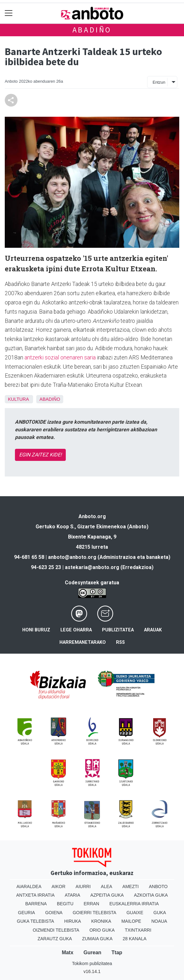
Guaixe (135, 913)
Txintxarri (138, 930)
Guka (160, 913)
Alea (106, 886)
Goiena (54, 913)
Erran (91, 904)
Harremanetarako (83, 642)
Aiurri (83, 886)
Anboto (158, 886)
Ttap (117, 952)
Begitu (65, 904)
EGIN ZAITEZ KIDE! (40, 455)
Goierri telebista (95, 913)
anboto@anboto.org (72, 557)
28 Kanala (135, 939)
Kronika (101, 921)
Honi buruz (36, 630)
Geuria (27, 913)
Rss (120, 642)
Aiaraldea (29, 886)
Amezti (130, 886)
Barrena (36, 904)
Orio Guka (102, 930)
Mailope (131, 921)
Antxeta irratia (35, 895)
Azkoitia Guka (151, 895)
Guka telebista (35, 921)
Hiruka (73, 921)
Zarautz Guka (55, 939)
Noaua (159, 921)
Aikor (58, 886)
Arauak (153, 630)
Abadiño (92, 30)
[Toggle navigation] (9, 13)
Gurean (92, 952)
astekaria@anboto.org (92, 567)
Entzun (159, 82)
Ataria (73, 895)
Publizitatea (118, 630)
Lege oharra (76, 630)
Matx (67, 952)
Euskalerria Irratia (134, 904)
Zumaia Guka (97, 939)
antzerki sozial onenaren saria (60, 358)
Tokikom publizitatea (92, 963)
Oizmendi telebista (56, 930)
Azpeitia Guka (107, 895)
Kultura (18, 399)
